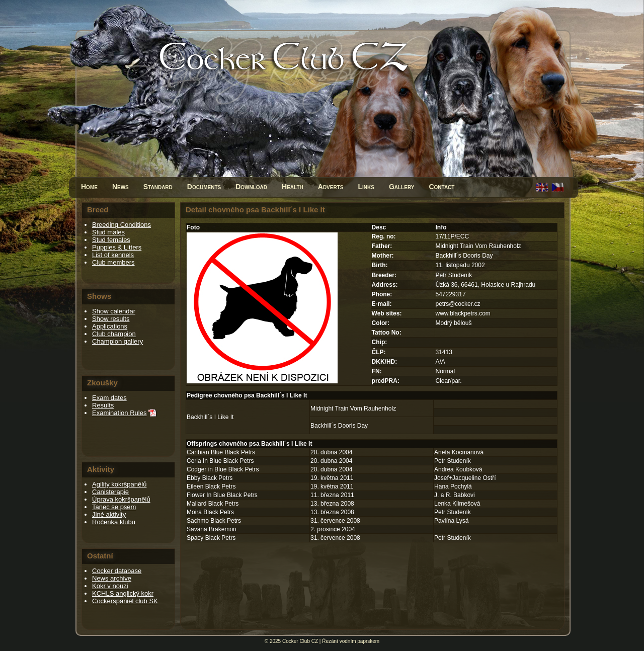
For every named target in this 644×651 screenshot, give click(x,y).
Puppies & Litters (117, 247)
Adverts (331, 187)
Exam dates (109, 398)
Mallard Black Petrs (213, 504)
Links (366, 187)
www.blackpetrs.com (463, 313)
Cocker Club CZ (300, 641)
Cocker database (117, 571)
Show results (111, 319)
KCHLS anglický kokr (123, 593)
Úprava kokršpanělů (121, 499)
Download (251, 187)
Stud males (108, 232)
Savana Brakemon (212, 529)
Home (89, 187)
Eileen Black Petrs (211, 486)
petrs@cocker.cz (458, 304)
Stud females (111, 240)
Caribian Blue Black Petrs (221, 452)
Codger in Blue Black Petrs (223, 469)
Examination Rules (119, 413)
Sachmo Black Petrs (214, 521)
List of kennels (113, 255)
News (120, 187)
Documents (204, 187)
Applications (110, 326)
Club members (113, 262)
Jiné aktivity (109, 514)
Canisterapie (110, 492)
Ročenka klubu (114, 522)
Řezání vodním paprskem (351, 641)
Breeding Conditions (122, 225)
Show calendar (114, 311)
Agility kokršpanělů (119, 484)
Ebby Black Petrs (210, 478)
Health (293, 187)
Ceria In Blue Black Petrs (220, 461)
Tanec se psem (114, 507)
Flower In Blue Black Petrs (222, 495)
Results (103, 405)
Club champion (114, 334)
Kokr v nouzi (110, 586)
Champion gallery (117, 341)
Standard (158, 187)
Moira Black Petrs (210, 512)
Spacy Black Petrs (211, 538)
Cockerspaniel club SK (125, 601)
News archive (112, 578)
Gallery (402, 187)
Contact (441, 187)
